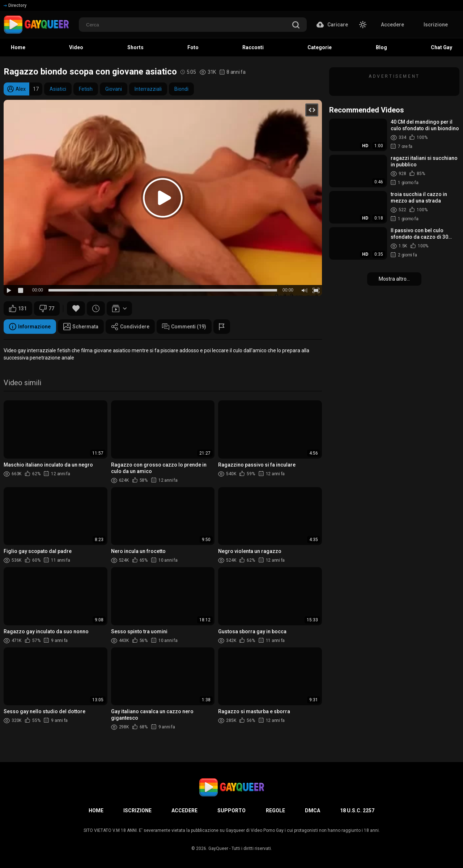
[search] (296, 25)
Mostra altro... (394, 279)
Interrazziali (148, 89)
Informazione (30, 327)
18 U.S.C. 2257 (357, 810)
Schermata (81, 327)
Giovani (114, 89)
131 (18, 309)
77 (47, 309)
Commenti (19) (184, 327)
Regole (275, 810)
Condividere (130, 327)
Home (96, 810)
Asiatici (58, 89)
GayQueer (218, 848)
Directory (15, 5)
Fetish (86, 89)
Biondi (181, 89)
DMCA (313, 810)
